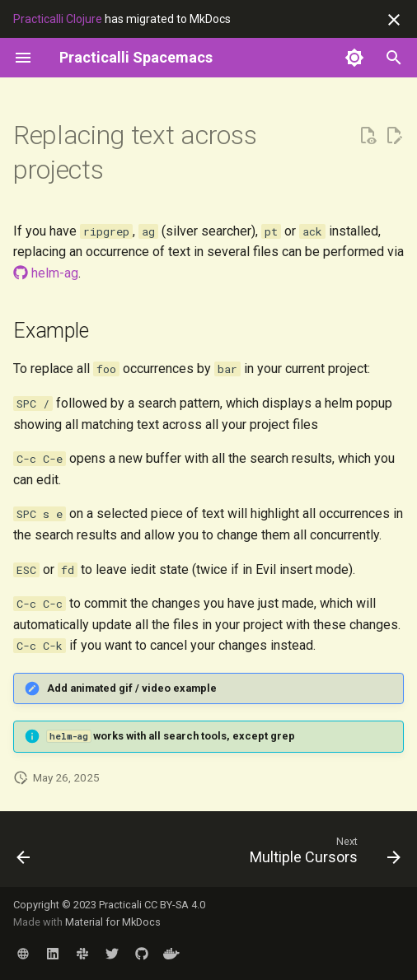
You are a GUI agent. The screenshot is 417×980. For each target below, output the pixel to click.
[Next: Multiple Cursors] (323, 854)
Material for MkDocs (113, 922)
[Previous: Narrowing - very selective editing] (24, 854)
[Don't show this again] (394, 20)
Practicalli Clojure (58, 19)
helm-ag (46, 273)
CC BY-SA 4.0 (175, 905)
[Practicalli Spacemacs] (136, 58)
